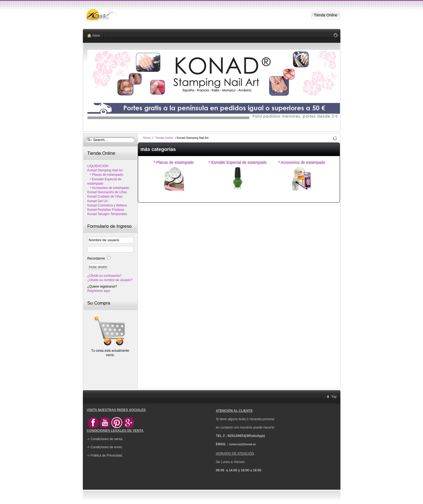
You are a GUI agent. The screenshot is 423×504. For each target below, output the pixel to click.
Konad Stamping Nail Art (105, 170)
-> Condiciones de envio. (105, 447)
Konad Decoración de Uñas (107, 192)
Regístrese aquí (99, 291)
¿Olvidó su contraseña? (105, 276)
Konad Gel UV (98, 201)
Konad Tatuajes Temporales (107, 214)
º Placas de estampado (174, 162)
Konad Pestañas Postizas (106, 210)
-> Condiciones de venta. (105, 439)
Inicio (96, 36)
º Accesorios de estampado (302, 162)
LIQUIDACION (98, 166)
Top (334, 397)
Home (147, 138)
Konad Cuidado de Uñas (105, 196)
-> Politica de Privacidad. (105, 455)
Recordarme (97, 258)
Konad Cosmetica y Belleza (107, 205)
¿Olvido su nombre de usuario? (110, 280)
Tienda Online (164, 138)
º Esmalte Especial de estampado (238, 162)
